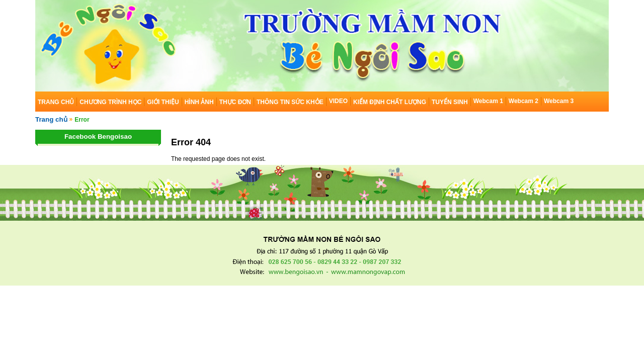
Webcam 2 (524, 101)
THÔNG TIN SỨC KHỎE (290, 102)
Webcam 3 (559, 101)
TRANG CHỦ (56, 102)
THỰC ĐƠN (235, 102)
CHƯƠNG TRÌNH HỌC (110, 102)
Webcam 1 (488, 101)
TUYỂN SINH (450, 102)
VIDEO (338, 101)
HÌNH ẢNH (199, 102)
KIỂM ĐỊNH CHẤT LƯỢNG (390, 102)
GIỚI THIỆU (163, 102)
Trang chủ (51, 119)
